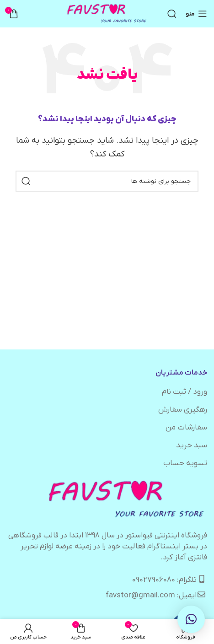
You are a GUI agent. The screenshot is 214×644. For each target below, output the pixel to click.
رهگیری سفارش (183, 410)
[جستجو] (172, 14)
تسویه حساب (185, 463)
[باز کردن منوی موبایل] (196, 14)
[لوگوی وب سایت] (107, 14)
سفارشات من (186, 428)
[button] (191, 619)
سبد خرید (192, 445)
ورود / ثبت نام (185, 392)
